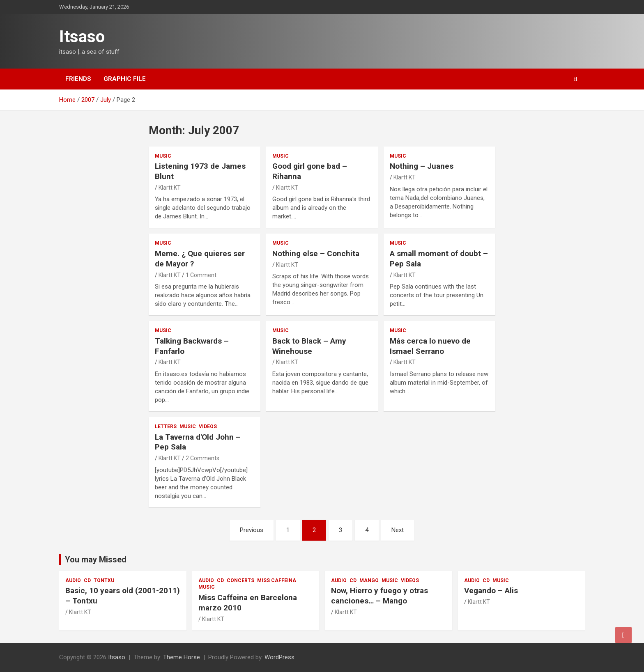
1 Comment (201, 275)
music (163, 156)
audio (73, 580)
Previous (252, 530)
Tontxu (104, 580)
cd (87, 580)
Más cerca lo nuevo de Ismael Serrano (430, 346)
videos (208, 427)
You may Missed (96, 560)
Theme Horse (182, 657)
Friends (78, 79)
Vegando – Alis (491, 591)
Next (398, 530)
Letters (166, 427)
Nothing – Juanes (422, 166)
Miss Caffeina (277, 580)
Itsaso (82, 37)
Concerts (240, 580)
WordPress (279, 657)
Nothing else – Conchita (316, 253)
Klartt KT (170, 188)
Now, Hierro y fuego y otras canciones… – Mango (379, 596)
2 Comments (202, 458)
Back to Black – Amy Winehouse (309, 346)
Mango (369, 580)
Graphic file (125, 79)
